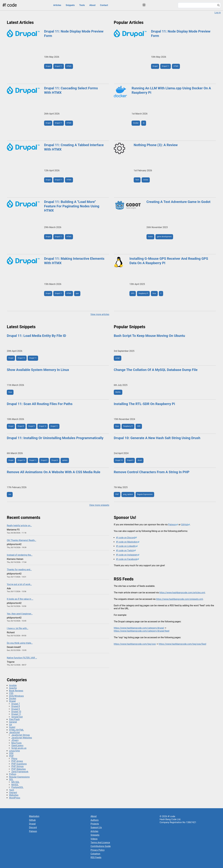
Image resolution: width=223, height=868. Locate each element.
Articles (57, 5)
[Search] (218, 6)
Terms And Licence (100, 843)
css (10, 494)
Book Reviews (16, 691)
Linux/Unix (15, 751)
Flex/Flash (14, 719)
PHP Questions (19, 764)
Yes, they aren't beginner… (20, 614)
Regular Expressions (145, 494)
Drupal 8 (21, 426)
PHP (117, 494)
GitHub (185, 525)
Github (32, 820)
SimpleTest (17, 717)
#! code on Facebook (127, 559)
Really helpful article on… (19, 526)
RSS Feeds (96, 857)
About (92, 5)
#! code (10, 5)
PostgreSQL (17, 787)
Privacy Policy (98, 850)
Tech (137, 180)
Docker (136, 123)
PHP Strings (17, 766)
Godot (150, 237)
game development (164, 237)
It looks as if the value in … (20, 599)
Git (11, 725)
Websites (14, 795)
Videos (94, 839)
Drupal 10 (21, 358)
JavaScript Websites (22, 738)
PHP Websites (19, 769)
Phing (14, 759)
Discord (33, 827)
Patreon (172, 525)
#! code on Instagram (127, 555)
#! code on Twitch (125, 551)
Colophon (95, 854)
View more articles (100, 314)
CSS (11, 693)
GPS (133, 293)
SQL (11, 779)
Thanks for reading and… (19, 570)
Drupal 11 (59, 66)
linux (154, 293)
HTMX (69, 66)
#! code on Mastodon (127, 542)
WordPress (15, 798)
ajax (77, 293)
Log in (218, 13)
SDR (139, 426)
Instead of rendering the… (20, 555)
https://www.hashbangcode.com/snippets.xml (179, 599)
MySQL (118, 392)
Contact (104, 5)
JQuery (15, 740)
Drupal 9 (31, 426)
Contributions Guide (101, 846)
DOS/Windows (16, 696)
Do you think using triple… (20, 643)
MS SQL (15, 782)
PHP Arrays (17, 761)
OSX (11, 753)
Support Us (96, 827)
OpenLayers (17, 746)
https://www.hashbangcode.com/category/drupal (139, 628)
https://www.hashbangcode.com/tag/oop (135, 644)
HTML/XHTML (16, 730)
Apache (13, 688)
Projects (95, 824)
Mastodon (34, 816)
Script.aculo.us (19, 748)
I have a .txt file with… (18, 628)
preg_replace (128, 494)
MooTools (16, 743)
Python (13, 774)
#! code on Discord (126, 538)
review (146, 180)
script (117, 358)
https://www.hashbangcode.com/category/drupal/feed (142, 631)
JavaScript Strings (21, 735)
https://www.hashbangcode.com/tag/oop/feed (182, 644)
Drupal (48, 66)
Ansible (13, 685)
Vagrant (13, 793)
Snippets (70, 5)
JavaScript (14, 732)
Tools (82, 5)
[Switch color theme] (144, 5)
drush (140, 460)
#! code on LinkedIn (126, 546)
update (65, 460)
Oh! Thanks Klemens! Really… (21, 540)
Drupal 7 (16, 704)
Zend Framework (20, 772)
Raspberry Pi (143, 293)
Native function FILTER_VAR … (22, 658)
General (13, 722)
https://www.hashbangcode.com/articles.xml (182, 593)
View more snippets (99, 505)
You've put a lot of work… (19, 584)
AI (144, 123)
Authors (95, 820)
